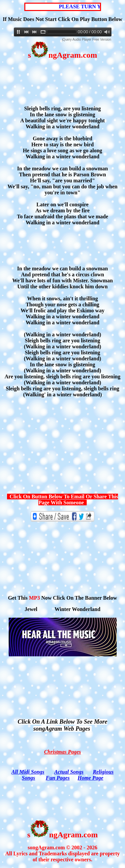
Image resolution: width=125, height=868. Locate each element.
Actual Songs (69, 772)
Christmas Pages (62, 752)
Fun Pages (58, 778)
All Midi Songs (28, 772)
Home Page (90, 778)
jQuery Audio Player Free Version (87, 39)
